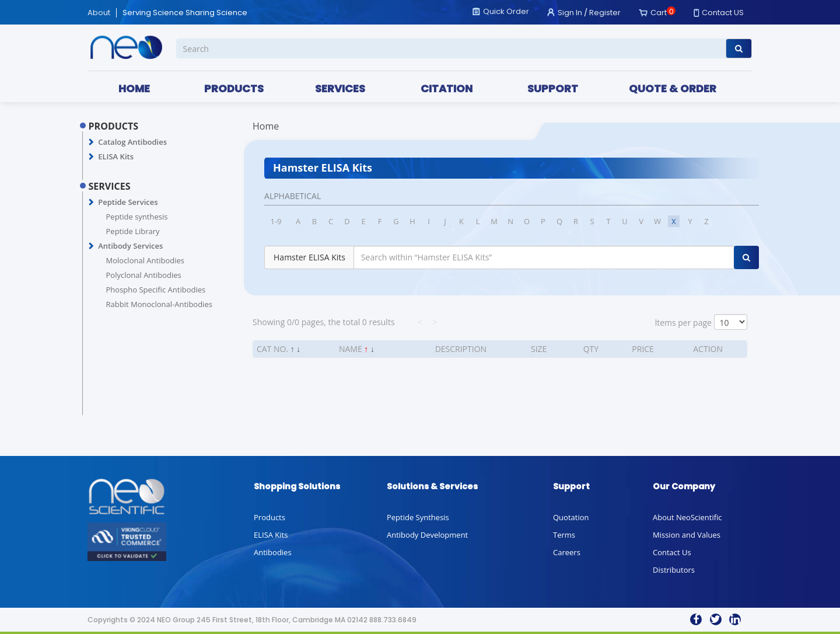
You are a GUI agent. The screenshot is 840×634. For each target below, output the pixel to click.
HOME (134, 88)
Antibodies (273, 552)
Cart (659, 13)
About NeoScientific (687, 517)
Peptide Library (133, 231)
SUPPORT (553, 88)
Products (269, 517)
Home (266, 126)
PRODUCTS (234, 88)
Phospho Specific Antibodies (156, 290)
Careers (567, 552)
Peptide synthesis (137, 217)
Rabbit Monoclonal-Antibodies (159, 304)
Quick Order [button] (506, 11)
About (99, 13)
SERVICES (340, 88)
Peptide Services (128, 202)
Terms (564, 535)
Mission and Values (687, 535)
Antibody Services (130, 246)
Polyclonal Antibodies (144, 275)
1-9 (276, 221)
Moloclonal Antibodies (145, 260)
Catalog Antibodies (132, 142)
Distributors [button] (674, 570)
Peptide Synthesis (418, 517)
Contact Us (672, 552)
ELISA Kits (116, 156)
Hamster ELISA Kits (309, 257)
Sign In (570, 13)
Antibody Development (427, 535)
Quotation (571, 517)
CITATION (447, 88)
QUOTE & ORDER (673, 88)
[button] (91, 142)
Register (605, 13)
